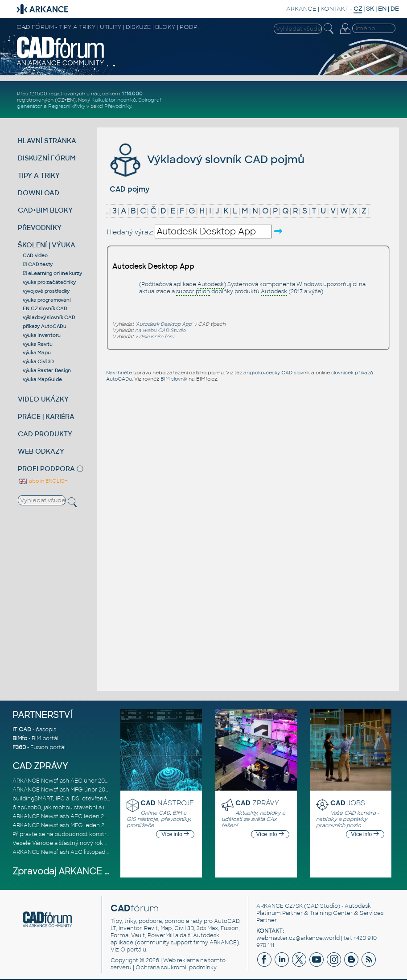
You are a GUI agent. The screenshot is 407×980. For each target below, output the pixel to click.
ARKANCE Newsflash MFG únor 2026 (62, 790)
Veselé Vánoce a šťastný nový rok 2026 (65, 843)
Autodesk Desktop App (153, 266)
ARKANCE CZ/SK (280, 906)
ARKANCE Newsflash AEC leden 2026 (63, 816)
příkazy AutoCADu (45, 326)
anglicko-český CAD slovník (277, 373)
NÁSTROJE (167, 803)
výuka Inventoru (42, 335)
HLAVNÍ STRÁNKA (47, 141)
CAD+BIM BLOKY (45, 210)
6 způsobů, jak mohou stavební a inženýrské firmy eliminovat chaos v (107, 808)
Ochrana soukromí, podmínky (176, 968)
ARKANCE (301, 9)
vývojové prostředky (46, 291)
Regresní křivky (67, 106)
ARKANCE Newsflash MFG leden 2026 (64, 825)
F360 (19, 747)
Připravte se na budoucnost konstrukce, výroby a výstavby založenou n (109, 834)
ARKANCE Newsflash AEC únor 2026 (62, 781)
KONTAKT (335, 9)
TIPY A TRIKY (39, 175)
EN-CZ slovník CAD (45, 308)
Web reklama (181, 960)
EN (382, 9)
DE (395, 9)
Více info (175, 834)
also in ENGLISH (43, 481)
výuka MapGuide (42, 379)
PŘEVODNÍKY (40, 228)
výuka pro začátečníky (49, 282)
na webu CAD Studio (160, 330)
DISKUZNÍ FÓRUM (47, 158)
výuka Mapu (37, 353)
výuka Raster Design (47, 370)
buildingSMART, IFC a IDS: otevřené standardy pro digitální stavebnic (104, 799)
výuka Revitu (38, 344)
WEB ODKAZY (41, 451)
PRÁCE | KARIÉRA (46, 416)
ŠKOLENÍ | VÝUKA (47, 245)
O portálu (133, 950)
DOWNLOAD (39, 193)
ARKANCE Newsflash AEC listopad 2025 (66, 852)
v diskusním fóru (155, 336)
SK (370, 9)
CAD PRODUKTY (45, 434)
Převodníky (118, 106)
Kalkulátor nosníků (114, 100)
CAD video (35, 255)
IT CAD (22, 730)
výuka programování (47, 300)
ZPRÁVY (257, 803)
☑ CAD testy (38, 264)
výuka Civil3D (38, 361)
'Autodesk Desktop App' (164, 324)
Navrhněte (119, 373)
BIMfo (20, 738)
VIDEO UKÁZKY (43, 399)
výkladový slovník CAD (49, 317)
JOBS (348, 803)
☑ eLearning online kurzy (52, 273)
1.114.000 (132, 94)
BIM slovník (174, 379)
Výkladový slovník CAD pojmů (206, 159)
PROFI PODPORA (46, 469)
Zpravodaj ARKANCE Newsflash (81, 871)
